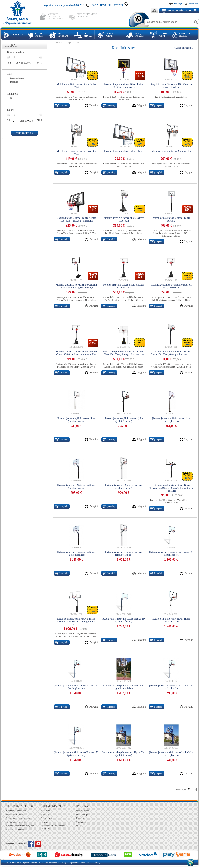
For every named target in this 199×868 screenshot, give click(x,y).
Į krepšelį (63, 105)
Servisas (45, 822)
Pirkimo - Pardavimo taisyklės (20, 826)
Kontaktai (45, 814)
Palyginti (94, 105)
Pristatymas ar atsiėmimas (18, 818)
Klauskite (81, 818)
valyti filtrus (25, 133)
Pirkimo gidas (83, 811)
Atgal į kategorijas (185, 48)
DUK (79, 826)
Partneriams (46, 818)
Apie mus (45, 811)
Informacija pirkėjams (16, 811)
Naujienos (81, 822)
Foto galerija (82, 814)
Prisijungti (178, 4)
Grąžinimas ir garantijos (17, 822)
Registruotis (193, 4)
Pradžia (59, 42)
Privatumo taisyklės (15, 829)
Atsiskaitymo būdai (15, 814)
